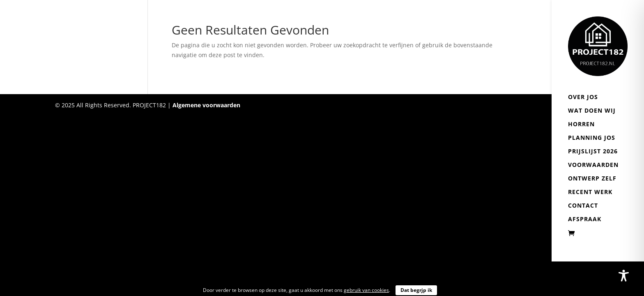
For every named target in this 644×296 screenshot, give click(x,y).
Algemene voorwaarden (206, 105)
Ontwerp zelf (592, 179)
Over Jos (583, 97)
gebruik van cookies (366, 290)
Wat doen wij (592, 111)
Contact (583, 206)
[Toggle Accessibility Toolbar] (624, 276)
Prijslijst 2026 (593, 152)
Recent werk (590, 192)
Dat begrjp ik (416, 290)
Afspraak (585, 220)
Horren (581, 125)
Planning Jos (592, 138)
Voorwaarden (593, 165)
